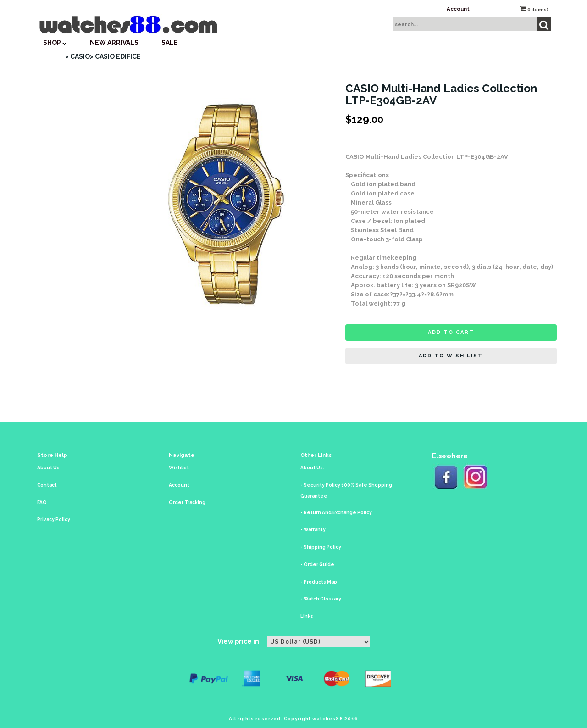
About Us (48, 468)
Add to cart (451, 332)
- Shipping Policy (321, 547)
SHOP (55, 43)
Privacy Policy (54, 520)
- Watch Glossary (321, 599)
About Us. (312, 468)
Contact (47, 485)
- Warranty (313, 530)
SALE (170, 43)
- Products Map (319, 582)
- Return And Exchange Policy (336, 513)
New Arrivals (114, 43)
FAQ (42, 503)
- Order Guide (317, 564)
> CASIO (78, 56)
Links (307, 616)
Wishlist (179, 468)
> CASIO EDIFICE (115, 56)
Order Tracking (187, 503)
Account (458, 9)
